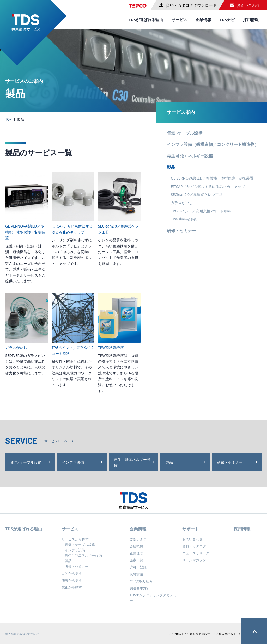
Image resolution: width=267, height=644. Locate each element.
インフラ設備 (75, 554)
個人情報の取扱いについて (22, 638)
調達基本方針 (140, 592)
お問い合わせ (192, 543)
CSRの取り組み (141, 585)
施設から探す (72, 584)
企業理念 (136, 557)
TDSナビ (227, 20)
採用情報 (251, 20)
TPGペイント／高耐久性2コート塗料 (201, 211)
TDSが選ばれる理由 (146, 20)
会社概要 (136, 550)
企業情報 (203, 20)
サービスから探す (75, 543)
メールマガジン (194, 564)
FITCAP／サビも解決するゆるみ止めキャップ (208, 186)
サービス (179, 20)
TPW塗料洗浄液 (184, 219)
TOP (8, 119)
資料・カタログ (194, 550)
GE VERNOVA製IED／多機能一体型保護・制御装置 (212, 178)
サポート (191, 533)
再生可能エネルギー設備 (190, 156)
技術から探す (72, 591)
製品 (171, 167)
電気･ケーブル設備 (185, 133)
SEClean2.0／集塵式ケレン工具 (197, 195)
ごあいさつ (138, 543)
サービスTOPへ (56, 441)
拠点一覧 (136, 564)
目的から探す (72, 577)
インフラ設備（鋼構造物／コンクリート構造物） (213, 144)
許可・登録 (138, 571)
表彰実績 (136, 578)
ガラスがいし (182, 203)
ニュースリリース (196, 557)
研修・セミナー (181, 231)
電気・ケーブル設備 (80, 548)
